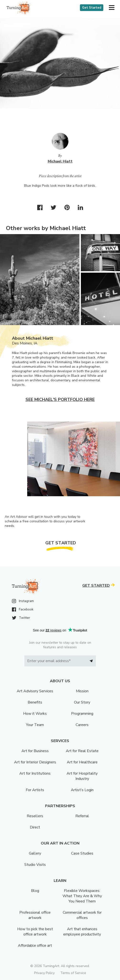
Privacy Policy (44, 973)
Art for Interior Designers (35, 762)
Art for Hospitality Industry (82, 776)
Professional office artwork (35, 915)
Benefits (35, 702)
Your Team (35, 725)
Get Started (92, 8)
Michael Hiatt (60, 161)
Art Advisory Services (35, 691)
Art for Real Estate (82, 751)
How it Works (35, 714)
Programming (82, 714)
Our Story (82, 702)
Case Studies (82, 853)
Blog (35, 891)
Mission (82, 691)
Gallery (35, 853)
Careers (82, 725)
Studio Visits (35, 865)
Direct (35, 827)
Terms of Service (73, 973)
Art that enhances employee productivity (82, 932)
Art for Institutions (35, 773)
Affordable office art (35, 946)
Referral (82, 816)
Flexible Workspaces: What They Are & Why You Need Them (82, 896)
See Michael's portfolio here (60, 400)
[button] (112, 8)
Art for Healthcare (82, 762)
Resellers (35, 816)
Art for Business (35, 751)
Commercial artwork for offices (82, 915)
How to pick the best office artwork (35, 932)
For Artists (35, 790)
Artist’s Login (82, 790)
